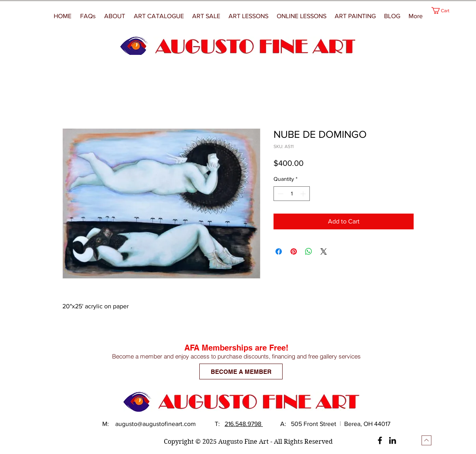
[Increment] (304, 194)
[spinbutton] (292, 194)
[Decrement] (280, 194)
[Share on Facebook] (279, 251)
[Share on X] (324, 251)
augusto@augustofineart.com (156, 424)
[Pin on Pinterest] (294, 251)
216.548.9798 (244, 424)
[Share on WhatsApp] (309, 251)
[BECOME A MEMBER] (241, 371)
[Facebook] (380, 440)
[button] (355, 16)
